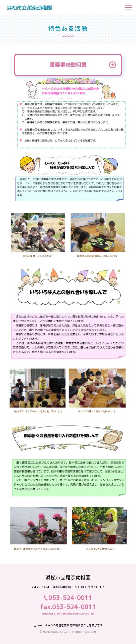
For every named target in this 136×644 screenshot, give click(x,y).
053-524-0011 (70, 598)
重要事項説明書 (68, 65)
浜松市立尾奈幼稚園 (29, 8)
